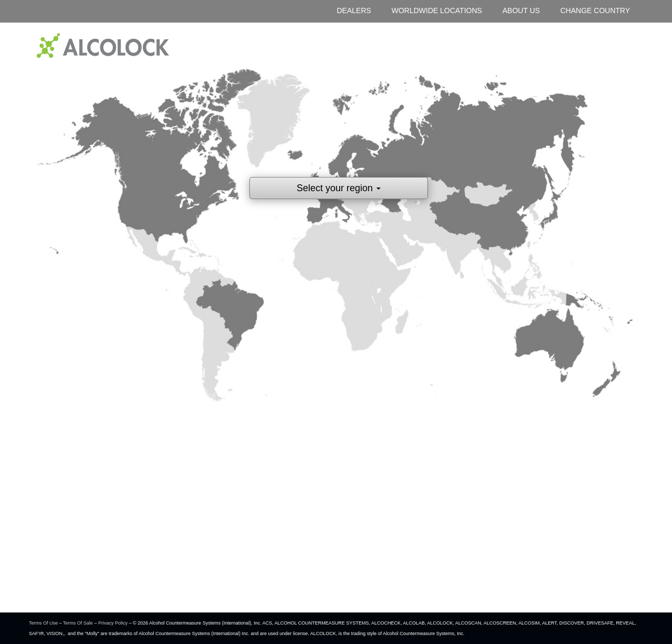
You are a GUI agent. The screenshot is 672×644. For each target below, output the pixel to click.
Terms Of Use (43, 623)
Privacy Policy (113, 623)
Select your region (339, 188)
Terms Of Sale (78, 623)
